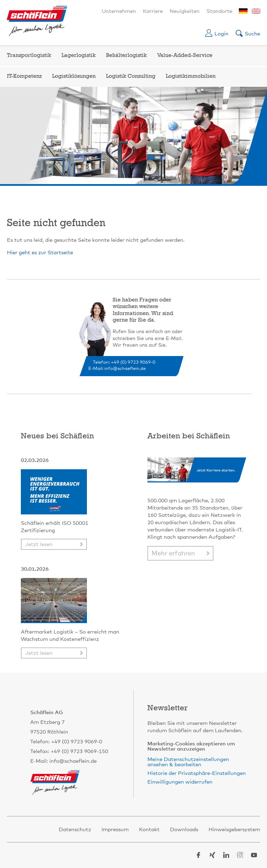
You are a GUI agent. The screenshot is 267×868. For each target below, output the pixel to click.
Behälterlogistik (126, 56)
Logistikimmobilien (191, 76)
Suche (252, 34)
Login (221, 34)
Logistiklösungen (74, 76)
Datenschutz (75, 830)
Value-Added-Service (185, 56)
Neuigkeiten (185, 11)
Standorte (219, 11)
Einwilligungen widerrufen (180, 782)
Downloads (184, 830)
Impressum (115, 830)
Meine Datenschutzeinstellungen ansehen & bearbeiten (188, 762)
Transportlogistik (29, 56)
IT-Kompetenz (24, 76)
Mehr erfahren (173, 554)
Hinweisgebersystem (234, 830)
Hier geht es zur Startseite (40, 253)
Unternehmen (119, 11)
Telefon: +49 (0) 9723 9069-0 (124, 362)
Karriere (153, 11)
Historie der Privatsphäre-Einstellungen (197, 773)
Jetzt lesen (39, 544)
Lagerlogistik (79, 56)
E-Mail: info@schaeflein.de (117, 369)
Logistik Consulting (131, 76)
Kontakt (149, 830)
